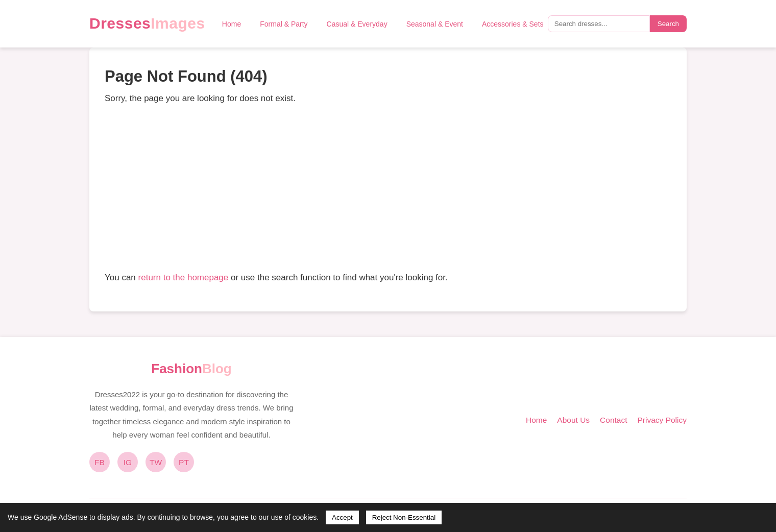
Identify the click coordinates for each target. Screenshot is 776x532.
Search (668, 24)
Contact (613, 420)
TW (156, 462)
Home (232, 24)
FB (100, 462)
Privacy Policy (662, 420)
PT (184, 462)
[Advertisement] (388, 188)
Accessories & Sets (513, 24)
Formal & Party (284, 24)
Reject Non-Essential (404, 517)
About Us (573, 420)
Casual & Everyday (357, 24)
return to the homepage (184, 277)
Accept (342, 517)
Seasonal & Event (435, 24)
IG (128, 462)
